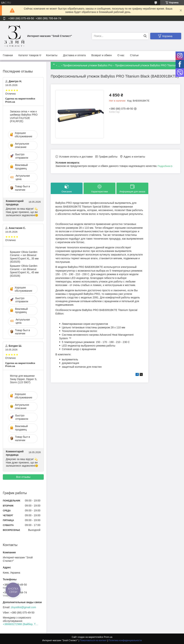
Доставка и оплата (74, 55)
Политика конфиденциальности (125, 640)
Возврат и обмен (101, 55)
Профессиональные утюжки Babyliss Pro (88, 65)
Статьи (134, 55)
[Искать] (145, 36)
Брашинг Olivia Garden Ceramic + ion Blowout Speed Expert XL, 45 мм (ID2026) (24, 271)
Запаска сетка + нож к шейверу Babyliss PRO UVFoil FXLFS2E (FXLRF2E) (24, 116)
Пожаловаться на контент (93, 640)
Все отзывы (23, 477)
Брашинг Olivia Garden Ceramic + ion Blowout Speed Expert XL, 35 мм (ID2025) (24, 257)
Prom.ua (108, 637)
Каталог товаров (28, 55)
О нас (121, 55)
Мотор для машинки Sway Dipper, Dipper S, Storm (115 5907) (24, 379)
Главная (8, 55)
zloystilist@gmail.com (23, 607)
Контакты (52, 55)
